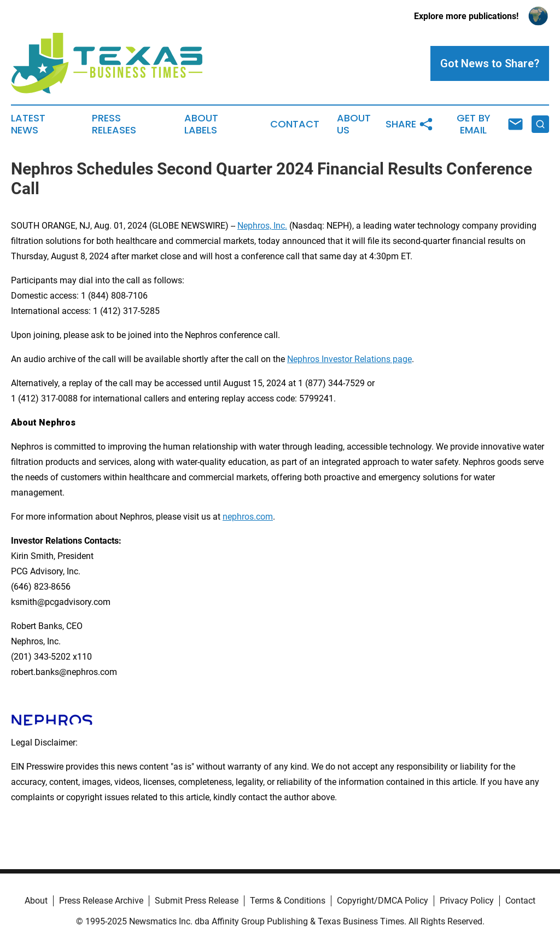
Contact (295, 124)
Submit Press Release (197, 901)
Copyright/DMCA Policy (383, 901)
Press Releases (114, 124)
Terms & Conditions (288, 901)
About (36, 901)
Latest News (28, 124)
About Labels (201, 124)
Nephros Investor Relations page (349, 359)
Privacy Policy (467, 901)
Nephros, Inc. (262, 226)
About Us (354, 124)
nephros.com (248, 517)
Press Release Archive (101, 901)
